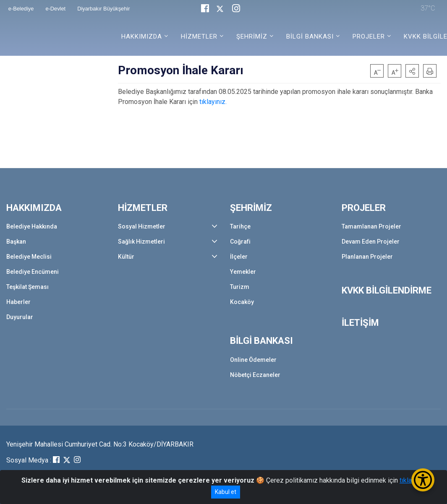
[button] (412, 71)
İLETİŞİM (360, 323)
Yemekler (243, 272)
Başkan (16, 242)
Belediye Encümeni (33, 272)
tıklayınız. (213, 102)
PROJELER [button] (369, 36)
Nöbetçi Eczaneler (255, 375)
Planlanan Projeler (367, 257)
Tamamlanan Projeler (371, 226)
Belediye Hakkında (32, 226)
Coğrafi (240, 242)
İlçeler (239, 257)
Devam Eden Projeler (371, 242)
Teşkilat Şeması (27, 287)
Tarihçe (240, 226)
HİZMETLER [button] (199, 36)
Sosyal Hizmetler (142, 226)
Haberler (18, 302)
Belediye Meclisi (29, 257)
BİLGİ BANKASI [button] (310, 36)
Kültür (126, 257)
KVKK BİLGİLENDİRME (387, 290)
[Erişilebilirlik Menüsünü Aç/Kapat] (423, 480)
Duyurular (20, 317)
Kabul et (226, 492)
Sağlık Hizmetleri (141, 242)
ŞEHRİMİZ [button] (252, 36)
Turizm (240, 287)
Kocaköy (242, 302)
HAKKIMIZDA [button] (142, 36)
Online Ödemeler (253, 360)
